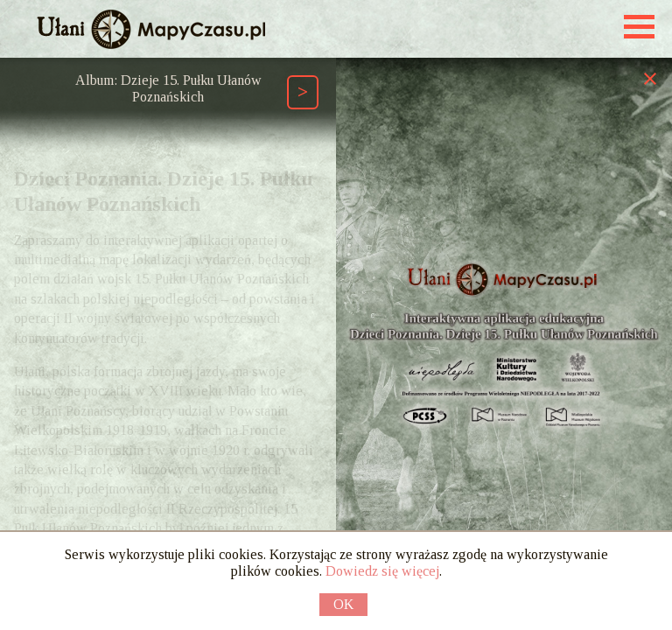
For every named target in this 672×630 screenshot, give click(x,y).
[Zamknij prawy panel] (650, 78)
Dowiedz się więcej (382, 571)
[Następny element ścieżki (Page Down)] (303, 92)
